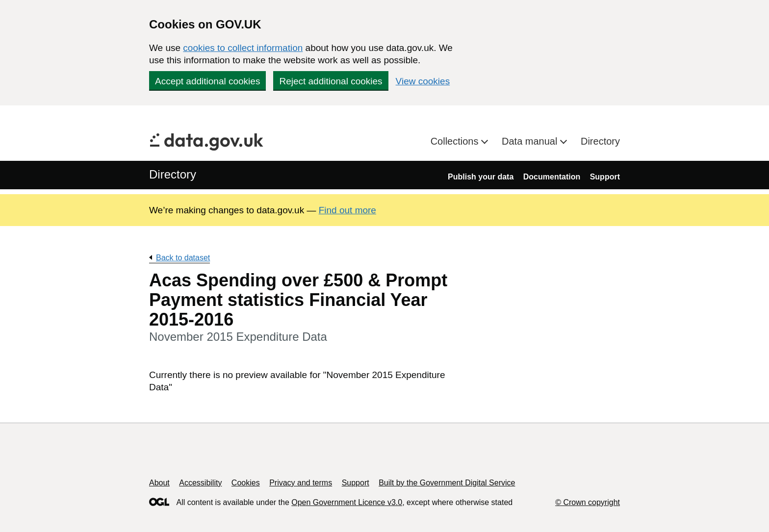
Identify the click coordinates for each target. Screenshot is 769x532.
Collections (456, 141)
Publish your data (481, 177)
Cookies (246, 483)
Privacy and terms (301, 483)
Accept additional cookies (207, 81)
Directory (600, 141)
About (159, 483)
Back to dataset (183, 258)
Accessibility (200, 483)
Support (605, 177)
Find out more (347, 210)
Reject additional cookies (331, 81)
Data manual (531, 141)
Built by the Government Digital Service (447, 483)
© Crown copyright (588, 502)
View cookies (423, 81)
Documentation (552, 177)
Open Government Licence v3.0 (347, 502)
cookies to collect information (243, 48)
